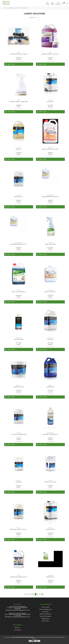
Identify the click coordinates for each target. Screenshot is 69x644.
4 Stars (20, 61)
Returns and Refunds (45, 614)
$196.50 (19, 535)
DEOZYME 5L (19, 482)
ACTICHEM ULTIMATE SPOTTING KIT (19, 54)
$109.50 (50, 440)
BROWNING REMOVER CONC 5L (19, 244)
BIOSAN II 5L (19, 149)
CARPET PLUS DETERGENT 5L (19, 292)
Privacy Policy (45, 621)
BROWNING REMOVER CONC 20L (50, 197)
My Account (45, 612)
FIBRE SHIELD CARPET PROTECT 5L (19, 529)
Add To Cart (11, 64)
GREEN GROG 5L (50, 577)
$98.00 (50, 582)
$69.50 (19, 249)
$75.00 (50, 392)
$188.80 (50, 202)
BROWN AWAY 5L (19, 197)
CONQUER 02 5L (50, 387)
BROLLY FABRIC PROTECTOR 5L (50, 149)
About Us (17, 628)
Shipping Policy (45, 619)
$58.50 (19, 202)
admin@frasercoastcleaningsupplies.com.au (17, 610)
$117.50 (50, 487)
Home (5, 8)
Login (52, 4)
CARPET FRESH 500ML (50, 244)
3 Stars (19, 61)
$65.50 (50, 297)
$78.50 (19, 582)
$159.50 (19, 487)
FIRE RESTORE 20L (50, 529)
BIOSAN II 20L (50, 102)
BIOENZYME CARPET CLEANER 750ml (19, 102)
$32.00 (19, 345)
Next (42, 594)
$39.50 (50, 59)
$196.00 (50, 345)
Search (48, 4)
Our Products (17, 630)
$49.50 (19, 440)
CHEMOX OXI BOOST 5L (50, 292)
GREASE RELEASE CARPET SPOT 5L (19, 577)
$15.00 (50, 249)
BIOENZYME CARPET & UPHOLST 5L (50, 54)
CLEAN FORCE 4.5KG (19, 387)
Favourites (58, 4)
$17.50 (19, 107)
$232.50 (50, 535)
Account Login (45, 607)
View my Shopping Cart (45, 609)
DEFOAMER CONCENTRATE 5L (50, 434)
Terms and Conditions (45, 616)
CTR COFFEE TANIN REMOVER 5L (19, 434)
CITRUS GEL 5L (50, 339)
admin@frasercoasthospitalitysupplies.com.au (17, 617)
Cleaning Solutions (13, 8)
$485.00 (19, 59)
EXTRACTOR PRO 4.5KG (50, 482)
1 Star (16, 61)
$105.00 (19, 392)
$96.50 (19, 154)
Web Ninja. (34, 639)
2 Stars (17, 61)
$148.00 (50, 154)
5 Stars (22, 61)
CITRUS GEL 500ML (19, 339)
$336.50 (50, 107)
